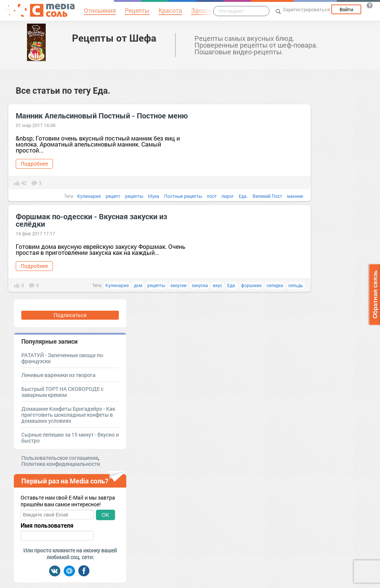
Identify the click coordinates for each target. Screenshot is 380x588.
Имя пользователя (47, 525)
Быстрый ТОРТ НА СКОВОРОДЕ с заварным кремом (62, 392)
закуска (200, 285)
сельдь (296, 285)
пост (212, 196)
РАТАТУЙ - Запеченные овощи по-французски (63, 358)
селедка (275, 285)
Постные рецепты (183, 196)
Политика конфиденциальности (61, 464)
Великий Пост (267, 196)
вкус (218, 285)
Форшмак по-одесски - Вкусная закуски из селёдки (91, 220)
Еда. (243, 196)
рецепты (134, 196)
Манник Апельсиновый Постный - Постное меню (102, 115)
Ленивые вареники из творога (58, 375)
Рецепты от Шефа (114, 38)
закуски (178, 285)
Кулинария (89, 196)
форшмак (251, 285)
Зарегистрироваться (306, 9)
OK (105, 515)
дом (138, 285)
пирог (228, 196)
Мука (154, 196)
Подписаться (70, 315)
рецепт (113, 196)
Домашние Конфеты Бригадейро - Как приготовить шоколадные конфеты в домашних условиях (68, 415)
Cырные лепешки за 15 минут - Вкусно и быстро (70, 438)
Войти (346, 9)
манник (295, 196)
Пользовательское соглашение (60, 458)
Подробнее (34, 164)
